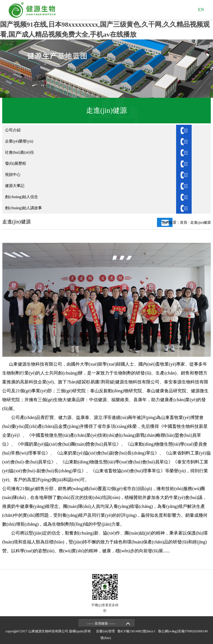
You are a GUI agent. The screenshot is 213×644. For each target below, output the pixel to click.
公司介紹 (13, 130)
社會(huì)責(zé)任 (20, 152)
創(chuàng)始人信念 (22, 197)
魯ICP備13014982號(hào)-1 (137, 631)
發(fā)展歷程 (16, 164)
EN (201, 10)
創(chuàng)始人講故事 (24, 208)
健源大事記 (15, 186)
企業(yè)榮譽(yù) (19, 141)
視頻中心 (13, 175)
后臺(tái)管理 (106, 631)
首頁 (184, 222)
